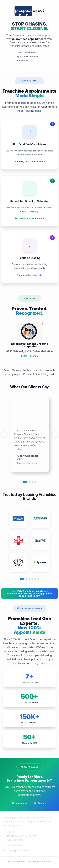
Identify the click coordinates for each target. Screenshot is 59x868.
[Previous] (4, 435)
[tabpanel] (29, 434)
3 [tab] (32, 482)
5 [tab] (35, 579)
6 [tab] (38, 579)
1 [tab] (25, 482)
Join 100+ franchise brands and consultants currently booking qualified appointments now (29, 594)
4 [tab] (35, 482)
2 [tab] (29, 482)
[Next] (55, 435)
